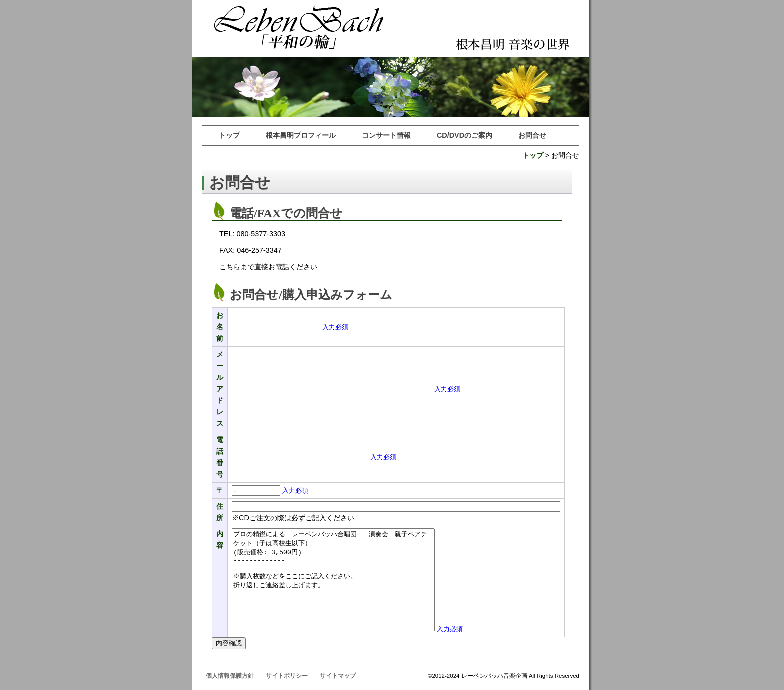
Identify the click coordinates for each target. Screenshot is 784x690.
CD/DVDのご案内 (465, 135)
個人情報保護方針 (230, 676)
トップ (229, 135)
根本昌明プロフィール (301, 135)
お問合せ (532, 135)
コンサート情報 (386, 135)
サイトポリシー (287, 676)
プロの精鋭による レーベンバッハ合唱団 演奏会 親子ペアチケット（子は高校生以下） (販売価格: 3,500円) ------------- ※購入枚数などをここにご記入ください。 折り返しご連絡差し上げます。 (333, 580)
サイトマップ (338, 676)
